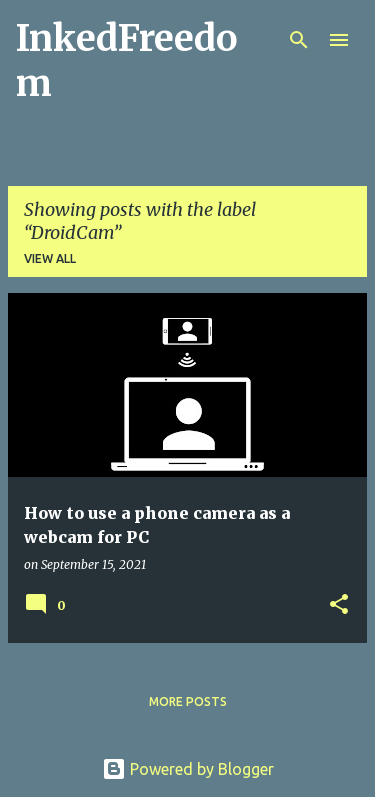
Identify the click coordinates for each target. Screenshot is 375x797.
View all (50, 258)
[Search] (299, 40)
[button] (339, 605)
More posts (188, 701)
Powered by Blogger (188, 769)
